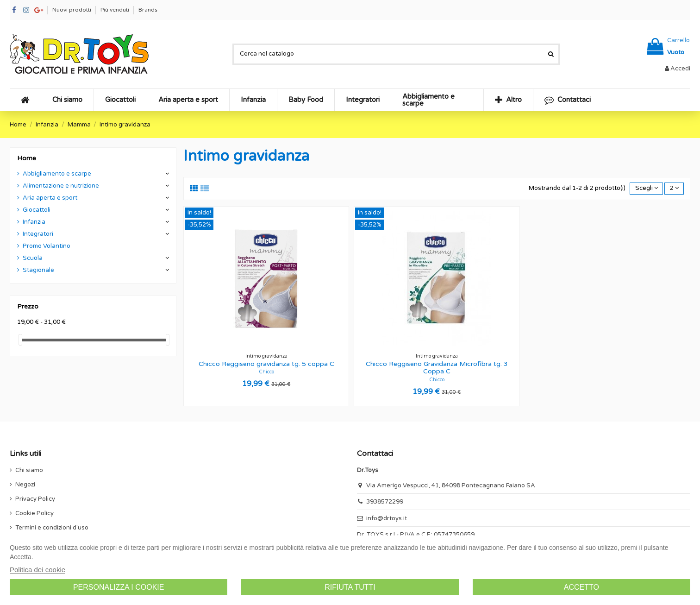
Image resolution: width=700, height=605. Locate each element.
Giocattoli (37, 210)
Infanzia (34, 222)
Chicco (266, 372)
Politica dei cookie (37, 570)
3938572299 (385, 502)
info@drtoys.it (387, 518)
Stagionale (38, 270)
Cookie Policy (34, 513)
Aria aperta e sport (50, 198)
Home (27, 158)
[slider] (20, 340)
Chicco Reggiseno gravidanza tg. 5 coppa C (266, 364)
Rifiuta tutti (350, 587)
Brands (148, 10)
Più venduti (116, 10)
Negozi (25, 485)
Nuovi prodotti (72, 10)
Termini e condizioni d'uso (52, 528)
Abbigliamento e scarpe (57, 174)
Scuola (33, 258)
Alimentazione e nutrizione (61, 186)
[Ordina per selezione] (646, 189)
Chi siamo (29, 470)
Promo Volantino (47, 246)
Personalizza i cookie (119, 587)
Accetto (581, 587)
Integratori (38, 234)
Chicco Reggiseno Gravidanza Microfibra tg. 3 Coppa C (437, 368)
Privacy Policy (35, 499)
